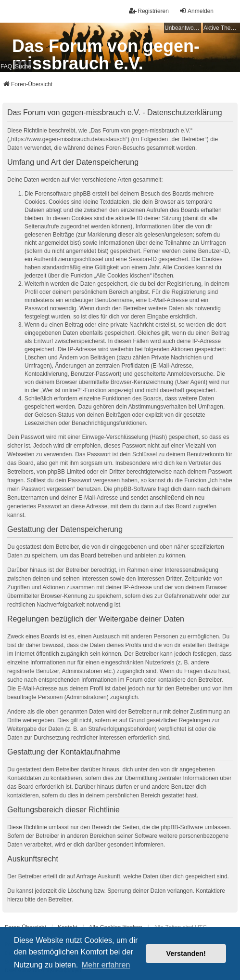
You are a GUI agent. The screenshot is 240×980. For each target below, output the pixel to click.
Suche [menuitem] (23, 66)
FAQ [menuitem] (6, 66)
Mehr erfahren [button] (106, 965)
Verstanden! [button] (186, 954)
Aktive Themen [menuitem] (222, 28)
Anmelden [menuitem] (196, 11)
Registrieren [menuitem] (149, 11)
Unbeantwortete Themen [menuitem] (183, 28)
